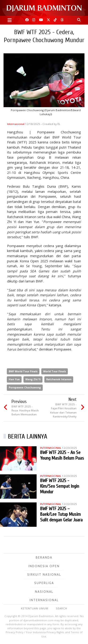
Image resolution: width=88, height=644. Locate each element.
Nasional (44, 592)
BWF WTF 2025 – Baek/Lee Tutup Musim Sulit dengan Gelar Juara (61, 514)
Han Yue (14, 379)
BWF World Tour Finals (23, 371)
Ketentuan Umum (35, 608)
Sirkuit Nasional (44, 574)
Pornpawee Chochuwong (25, 387)
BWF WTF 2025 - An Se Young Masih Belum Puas (62, 455)
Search (61, 608)
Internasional (16, 124)
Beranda (44, 557)
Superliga (44, 583)
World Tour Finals (55, 371)
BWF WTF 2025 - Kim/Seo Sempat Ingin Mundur (60, 486)
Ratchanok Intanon (59, 379)
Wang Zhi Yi (33, 379)
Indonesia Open (44, 566)
